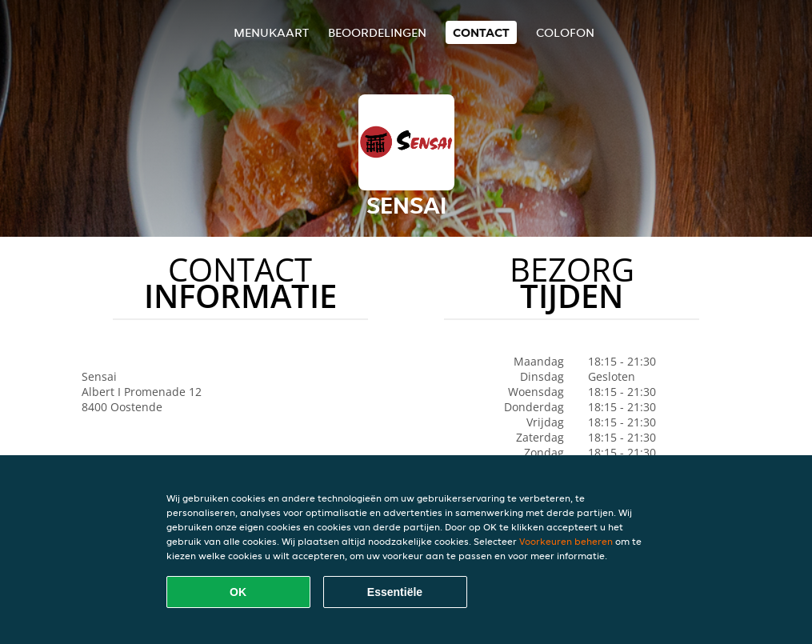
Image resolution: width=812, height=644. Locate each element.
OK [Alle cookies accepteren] (238, 592)
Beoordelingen (377, 32)
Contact (481, 32)
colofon (565, 32)
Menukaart (271, 32)
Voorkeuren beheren (566, 541)
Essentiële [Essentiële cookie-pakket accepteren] (395, 592)
